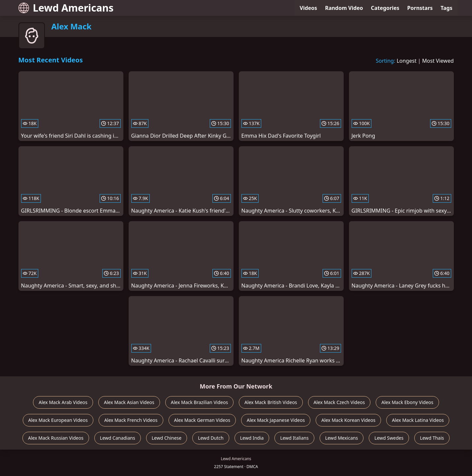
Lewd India (252, 438)
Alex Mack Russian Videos (56, 438)
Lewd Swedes (389, 438)
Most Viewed (438, 61)
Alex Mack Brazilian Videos (199, 402)
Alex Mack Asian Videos (129, 402)
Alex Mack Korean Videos (348, 420)
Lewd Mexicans (342, 438)
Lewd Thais (432, 438)
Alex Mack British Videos (271, 402)
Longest (406, 61)
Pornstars (420, 8)
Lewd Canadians (118, 438)
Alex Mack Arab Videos (63, 402)
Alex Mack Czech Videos (339, 402)
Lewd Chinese (167, 438)
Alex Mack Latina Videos (418, 420)
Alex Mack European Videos (58, 420)
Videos (309, 8)
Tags (447, 8)
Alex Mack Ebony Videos (407, 402)
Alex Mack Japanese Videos (276, 420)
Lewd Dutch (211, 438)
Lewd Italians (294, 438)
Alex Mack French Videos (131, 420)
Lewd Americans (66, 8)
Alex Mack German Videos (202, 420)
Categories (385, 8)
